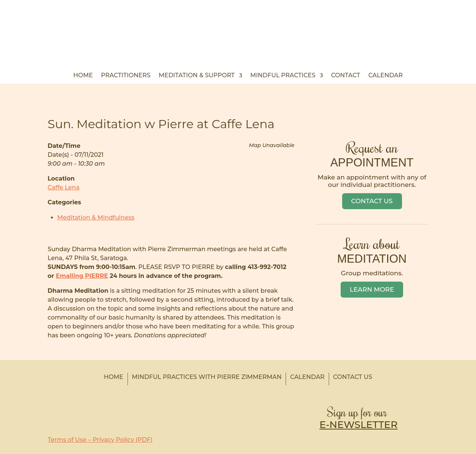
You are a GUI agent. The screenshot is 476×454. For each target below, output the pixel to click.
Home (83, 76)
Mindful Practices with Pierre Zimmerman (207, 377)
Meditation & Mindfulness (96, 218)
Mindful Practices (283, 76)
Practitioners (126, 76)
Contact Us (372, 201)
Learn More (372, 289)
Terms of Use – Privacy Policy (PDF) (100, 440)
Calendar (385, 76)
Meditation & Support (197, 76)
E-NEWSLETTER (358, 425)
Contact (345, 76)
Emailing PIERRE (82, 276)
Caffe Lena (64, 187)
